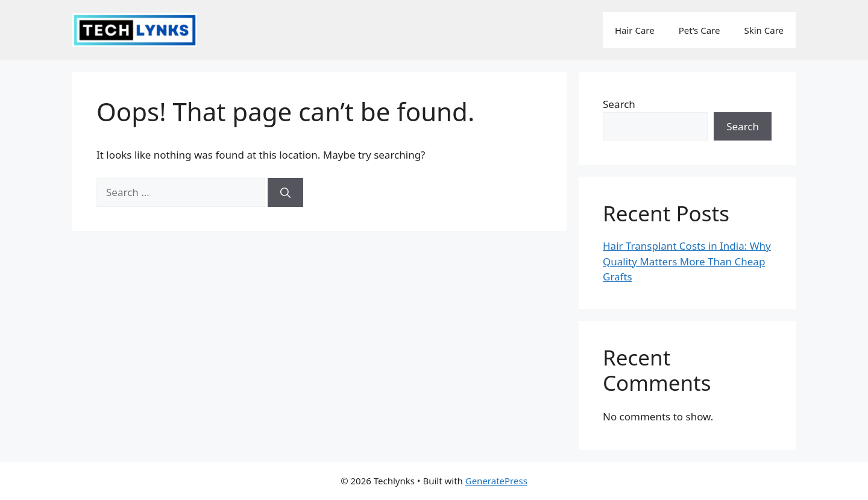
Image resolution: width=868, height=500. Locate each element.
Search (619, 104)
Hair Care (635, 30)
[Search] (285, 192)
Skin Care (764, 30)
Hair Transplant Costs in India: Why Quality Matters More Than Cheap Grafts (687, 261)
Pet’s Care (700, 30)
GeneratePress (496, 481)
